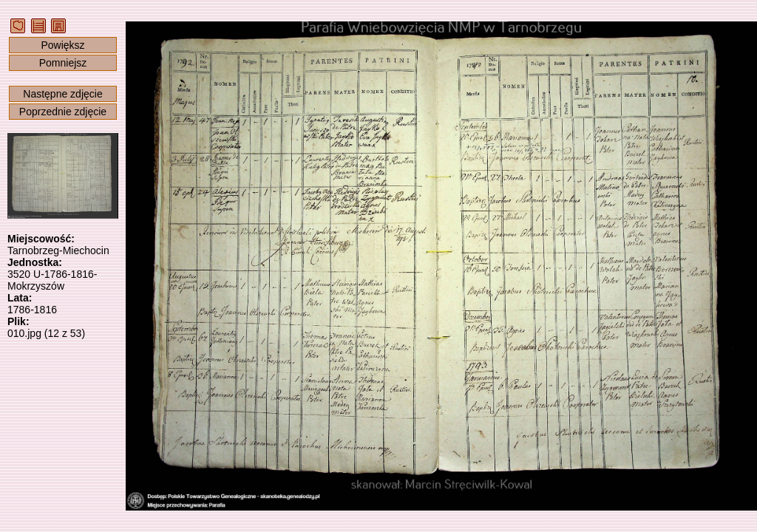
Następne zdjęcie (62, 94)
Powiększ (62, 45)
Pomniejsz (63, 63)
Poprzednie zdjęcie (63, 112)
